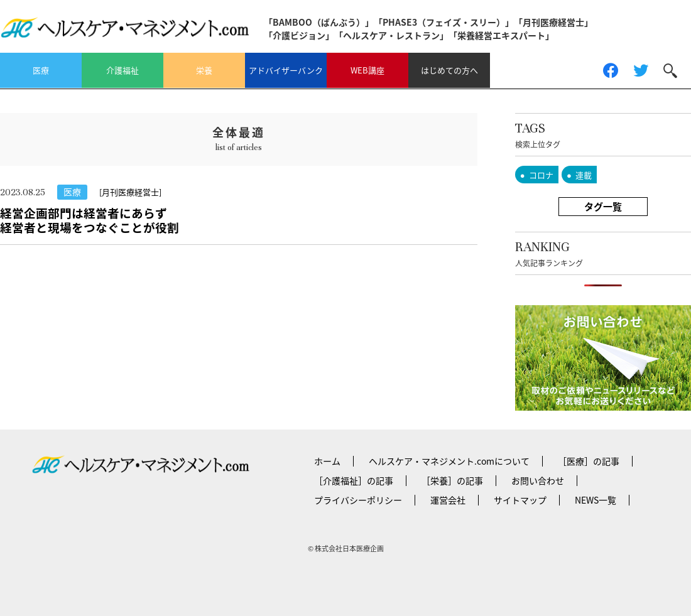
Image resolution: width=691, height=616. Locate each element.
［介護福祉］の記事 (354, 480)
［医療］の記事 (589, 461)
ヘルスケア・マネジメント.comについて (449, 461)
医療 (41, 70)
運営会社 (448, 500)
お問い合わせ (538, 480)
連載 (584, 175)
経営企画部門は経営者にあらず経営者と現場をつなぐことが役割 (90, 220)
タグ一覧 (603, 207)
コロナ (541, 175)
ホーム (327, 461)
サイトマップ (520, 500)
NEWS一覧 (596, 500)
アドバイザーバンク (286, 70)
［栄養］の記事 (452, 480)
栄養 (204, 70)
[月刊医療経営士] (130, 192)
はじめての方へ (449, 70)
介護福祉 (122, 70)
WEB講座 (367, 70)
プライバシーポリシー (358, 500)
